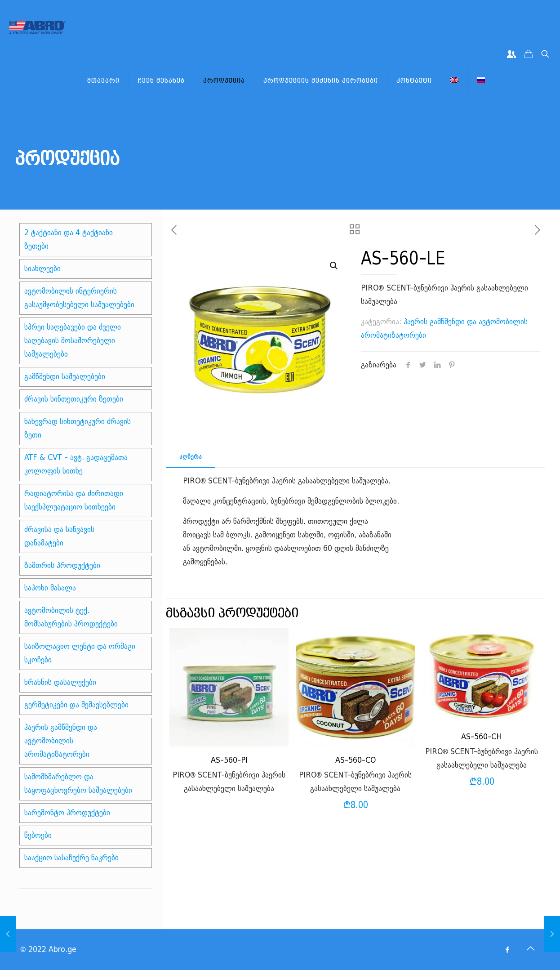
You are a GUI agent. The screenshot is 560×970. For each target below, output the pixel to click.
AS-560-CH (482, 737)
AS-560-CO (356, 760)
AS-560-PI (229, 760)
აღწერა (191, 457)
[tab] (191, 457)
